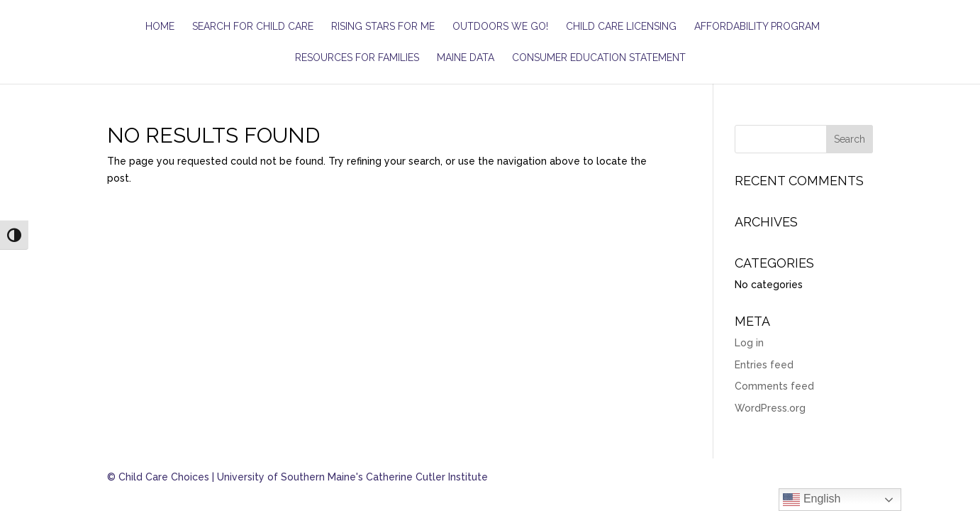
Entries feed (764, 365)
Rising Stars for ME (383, 27)
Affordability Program (757, 27)
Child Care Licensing (621, 27)
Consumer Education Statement (599, 58)
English (812, 500)
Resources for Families (357, 58)
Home (160, 27)
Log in (749, 343)
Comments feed (774, 386)
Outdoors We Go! (500, 27)
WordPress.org (770, 408)
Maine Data (466, 58)
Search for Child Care (253, 27)
